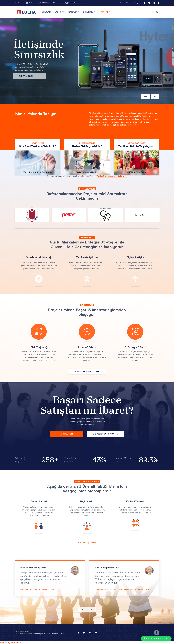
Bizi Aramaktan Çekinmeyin (87, 371)
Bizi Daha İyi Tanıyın (87, 543)
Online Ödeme (126, 3)
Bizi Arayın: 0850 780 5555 (106, 434)
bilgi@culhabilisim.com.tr (74, 3)
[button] (156, 639)
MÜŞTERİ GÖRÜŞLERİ (136, 202)
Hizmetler (72, 12)
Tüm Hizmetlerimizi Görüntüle (38, 202)
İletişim (137, 3)
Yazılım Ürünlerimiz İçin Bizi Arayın (112, 176)
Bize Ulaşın (88, 12)
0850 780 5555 (43, 3)
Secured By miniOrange (10, 642)
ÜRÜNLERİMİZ (67, 434)
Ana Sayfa (47, 12)
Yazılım (58, 12)
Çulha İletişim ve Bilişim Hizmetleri (45, 634)
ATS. (63, 634)
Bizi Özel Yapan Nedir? (87, 202)
